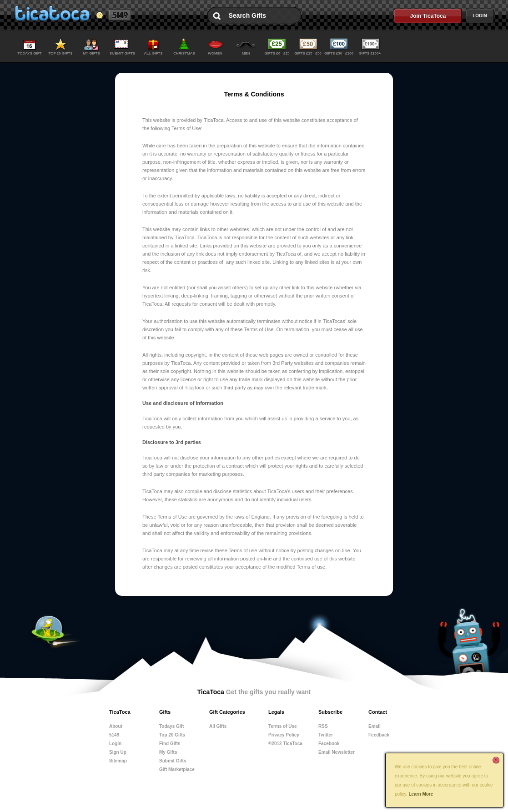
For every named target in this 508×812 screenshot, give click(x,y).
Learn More (421, 794)
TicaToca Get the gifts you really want (52, 13)
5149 (120, 15)
